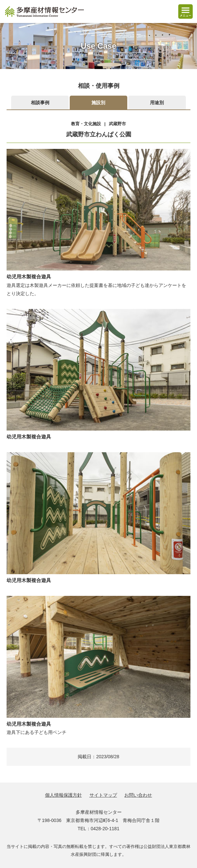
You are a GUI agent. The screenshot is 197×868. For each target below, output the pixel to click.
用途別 (157, 103)
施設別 (98, 103)
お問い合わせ (138, 795)
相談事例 (40, 103)
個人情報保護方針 (63, 795)
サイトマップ (103, 795)
